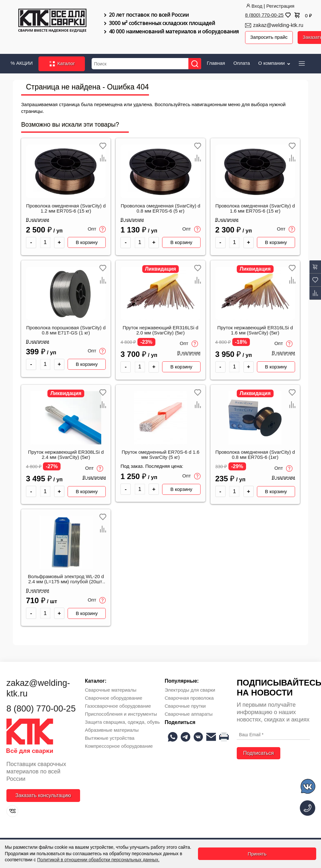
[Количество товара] (45, 242)
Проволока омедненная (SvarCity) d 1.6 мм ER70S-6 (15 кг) (255, 208)
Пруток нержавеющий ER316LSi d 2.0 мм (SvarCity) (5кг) (160, 330)
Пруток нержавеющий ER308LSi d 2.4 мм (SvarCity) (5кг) (66, 454)
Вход (254, 6)
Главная (216, 63)
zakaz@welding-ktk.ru (278, 25)
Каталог (62, 63)
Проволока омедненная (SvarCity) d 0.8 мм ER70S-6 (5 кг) (160, 208)
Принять (257, 854)
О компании (275, 63)
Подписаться (259, 753)
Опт (97, 229)
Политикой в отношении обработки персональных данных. (98, 860)
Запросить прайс (269, 37)
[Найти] (195, 63)
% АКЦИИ (22, 63)
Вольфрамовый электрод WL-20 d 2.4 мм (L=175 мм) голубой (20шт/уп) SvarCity (66, 579)
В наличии (38, 219)
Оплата (242, 63)
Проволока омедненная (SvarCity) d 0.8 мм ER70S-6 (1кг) (255, 454)
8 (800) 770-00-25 (264, 15)
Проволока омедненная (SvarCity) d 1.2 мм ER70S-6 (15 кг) (66, 208)
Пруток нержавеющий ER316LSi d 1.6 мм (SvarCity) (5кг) (255, 330)
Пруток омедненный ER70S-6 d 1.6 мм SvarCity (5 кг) (161, 454)
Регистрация (280, 6)
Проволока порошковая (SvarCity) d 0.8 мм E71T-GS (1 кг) (66, 330)
